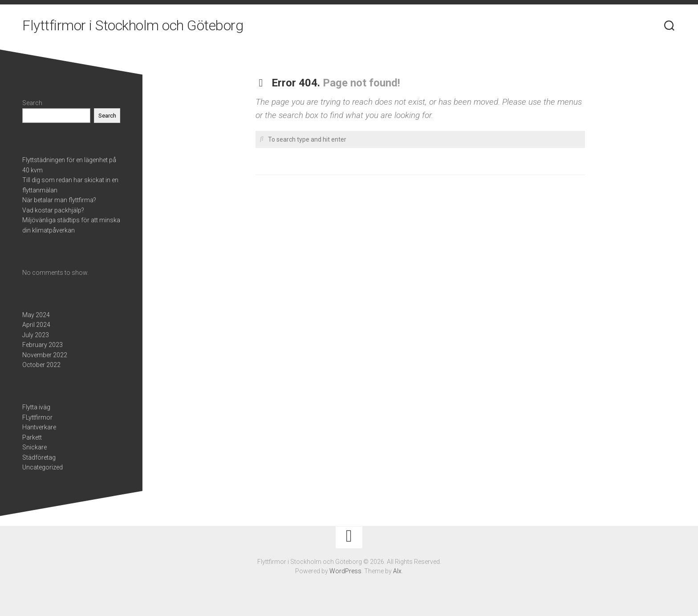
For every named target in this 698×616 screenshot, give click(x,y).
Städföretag (39, 457)
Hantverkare (39, 427)
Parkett (32, 437)
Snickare (34, 447)
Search (32, 103)
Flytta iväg (36, 407)
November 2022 (45, 355)
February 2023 (43, 345)
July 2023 (36, 335)
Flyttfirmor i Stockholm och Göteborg (133, 27)
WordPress (345, 571)
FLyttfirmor (37, 417)
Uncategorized (43, 467)
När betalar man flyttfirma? (59, 200)
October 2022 (41, 365)
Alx (397, 571)
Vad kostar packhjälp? (53, 210)
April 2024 (36, 325)
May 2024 (36, 315)
